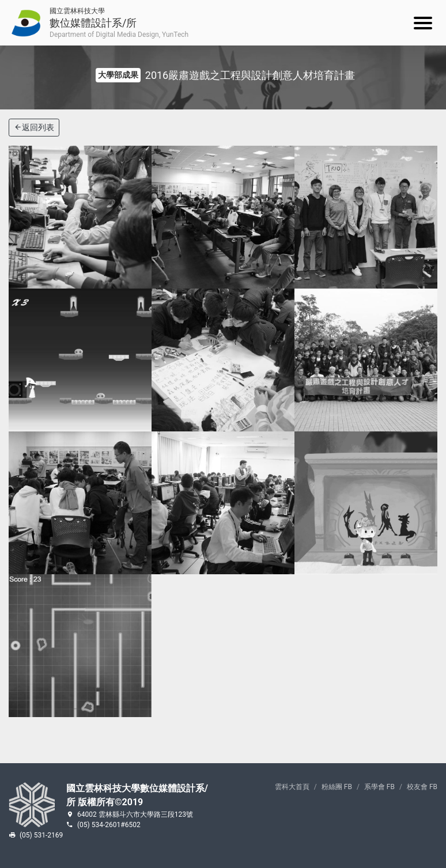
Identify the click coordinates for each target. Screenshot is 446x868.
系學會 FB (379, 787)
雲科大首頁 (292, 787)
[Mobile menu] (423, 23)
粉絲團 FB (337, 787)
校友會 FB (422, 787)
